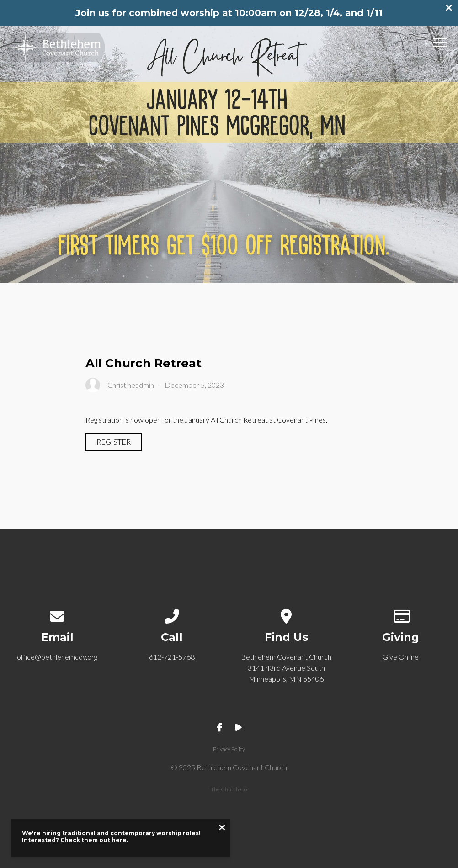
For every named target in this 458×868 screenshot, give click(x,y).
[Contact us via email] (57, 614)
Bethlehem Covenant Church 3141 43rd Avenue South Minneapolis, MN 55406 (286, 668)
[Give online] (401, 614)
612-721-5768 (172, 657)
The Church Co (229, 789)
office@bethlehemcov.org (57, 657)
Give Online (401, 657)
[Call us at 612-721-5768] (172, 614)
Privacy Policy (229, 749)
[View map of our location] (286, 614)
